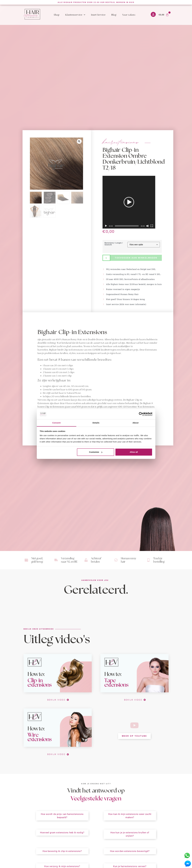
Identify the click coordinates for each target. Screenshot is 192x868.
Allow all (134, 452)
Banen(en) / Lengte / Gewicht (114, 244)
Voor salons (129, 15)
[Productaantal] (106, 258)
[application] (129, 202)
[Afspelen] (106, 226)
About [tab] (136, 423)
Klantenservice (75, 15)
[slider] (127, 226)
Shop (57, 15)
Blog (114, 15)
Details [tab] (96, 423)
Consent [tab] (56, 423)
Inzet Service (98, 15)
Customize (96, 452)
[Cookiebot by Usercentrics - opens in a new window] (141, 414)
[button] (79, 141)
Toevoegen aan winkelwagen (136, 258)
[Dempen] (148, 226)
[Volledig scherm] (152, 226)
